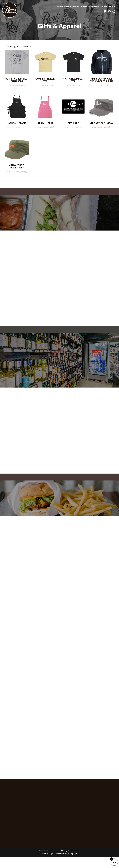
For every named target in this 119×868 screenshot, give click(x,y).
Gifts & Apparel (90, 7)
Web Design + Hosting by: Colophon (60, 864)
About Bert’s (64, 7)
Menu (76, 7)
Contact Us (108, 7)
